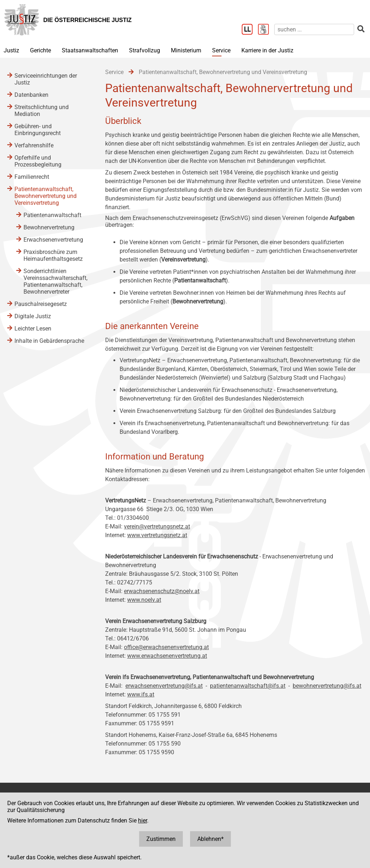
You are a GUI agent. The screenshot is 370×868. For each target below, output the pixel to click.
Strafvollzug (145, 50)
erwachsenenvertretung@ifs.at (164, 686)
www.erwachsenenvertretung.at (167, 656)
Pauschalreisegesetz (41, 304)
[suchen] (314, 29)
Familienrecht (32, 177)
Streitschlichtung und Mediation (42, 111)
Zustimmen (161, 839)
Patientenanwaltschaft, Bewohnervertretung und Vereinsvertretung (46, 196)
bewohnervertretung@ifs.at (327, 686)
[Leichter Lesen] (250, 30)
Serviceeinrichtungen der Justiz (46, 79)
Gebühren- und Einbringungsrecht (38, 130)
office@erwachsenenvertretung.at (166, 647)
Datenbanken (31, 95)
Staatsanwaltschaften (90, 50)
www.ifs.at (141, 694)
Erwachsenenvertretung (53, 240)
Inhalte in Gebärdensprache (49, 341)
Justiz (11, 50)
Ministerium (186, 50)
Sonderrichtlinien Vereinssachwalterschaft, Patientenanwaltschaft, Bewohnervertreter (55, 281)
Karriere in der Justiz (267, 50)
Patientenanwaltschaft (52, 215)
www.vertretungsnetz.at (157, 535)
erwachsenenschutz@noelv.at (162, 591)
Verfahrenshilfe (34, 145)
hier (143, 821)
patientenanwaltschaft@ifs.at (248, 686)
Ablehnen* (210, 839)
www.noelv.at (144, 600)
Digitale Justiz (33, 316)
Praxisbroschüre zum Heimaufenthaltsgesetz (53, 255)
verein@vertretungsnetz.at (157, 526)
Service (221, 50)
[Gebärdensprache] (266, 30)
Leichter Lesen (33, 329)
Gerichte (40, 50)
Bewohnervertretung (49, 227)
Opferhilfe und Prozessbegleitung (38, 161)
